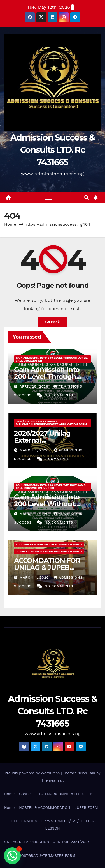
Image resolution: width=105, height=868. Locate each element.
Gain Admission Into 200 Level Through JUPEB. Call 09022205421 (52, 359)
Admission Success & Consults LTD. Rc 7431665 (53, 150)
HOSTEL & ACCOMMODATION (45, 808)
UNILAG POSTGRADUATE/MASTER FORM (40, 856)
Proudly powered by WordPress (33, 773)
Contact (26, 794)
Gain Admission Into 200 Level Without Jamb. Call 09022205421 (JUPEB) (51, 486)
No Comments (59, 395)
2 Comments (57, 459)
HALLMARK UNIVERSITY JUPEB (65, 794)
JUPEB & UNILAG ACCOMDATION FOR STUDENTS (49, 552)
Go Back (53, 322)
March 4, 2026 (35, 577)
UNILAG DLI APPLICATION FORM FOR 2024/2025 (47, 842)
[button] (87, 198)
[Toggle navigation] (48, 198)
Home (10, 224)
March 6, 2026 (35, 450)
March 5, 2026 (35, 514)
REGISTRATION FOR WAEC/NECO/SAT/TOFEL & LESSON (52, 825)
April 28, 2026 (35, 386)
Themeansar (52, 780)
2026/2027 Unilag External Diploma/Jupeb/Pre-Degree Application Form (51, 423)
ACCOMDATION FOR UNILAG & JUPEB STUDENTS (49, 544)
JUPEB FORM (86, 808)
